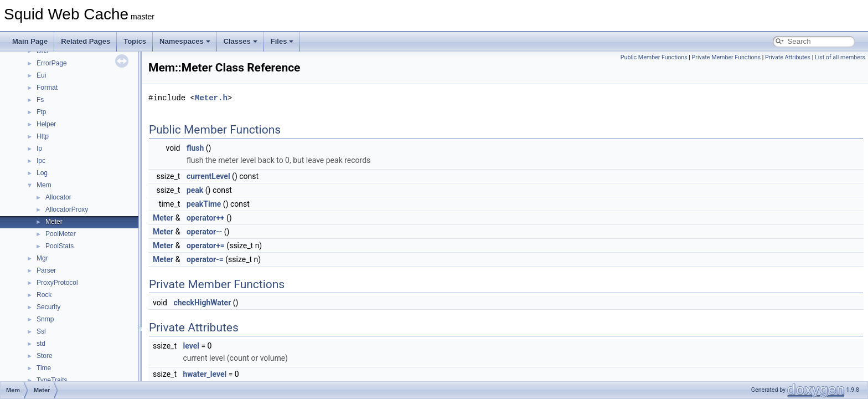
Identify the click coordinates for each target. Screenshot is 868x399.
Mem (44, 185)
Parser (46, 270)
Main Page (30, 41)
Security (48, 307)
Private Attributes (788, 57)
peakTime (204, 204)
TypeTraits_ (54, 380)
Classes (241, 41)
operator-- (204, 232)
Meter (54, 222)
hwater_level (205, 374)
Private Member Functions (726, 57)
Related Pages (86, 41)
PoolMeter (61, 234)
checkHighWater (202, 303)
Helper (46, 124)
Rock (44, 295)
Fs (40, 100)
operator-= (205, 259)
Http (43, 136)
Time (44, 368)
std (41, 344)
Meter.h (211, 98)
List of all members (840, 57)
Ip (39, 149)
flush (195, 148)
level (191, 346)
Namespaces (185, 41)
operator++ (206, 218)
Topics (135, 41)
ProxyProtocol (57, 283)
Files (282, 41)
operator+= (206, 245)
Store (45, 356)
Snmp (45, 319)
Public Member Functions (654, 57)
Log (42, 173)
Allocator (58, 197)
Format (47, 88)
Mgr (42, 258)
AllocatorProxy (67, 209)
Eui (41, 75)
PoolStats (60, 246)
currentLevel (208, 176)
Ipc (41, 161)
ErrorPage (52, 63)
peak (195, 190)
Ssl (41, 331)
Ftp (41, 112)
